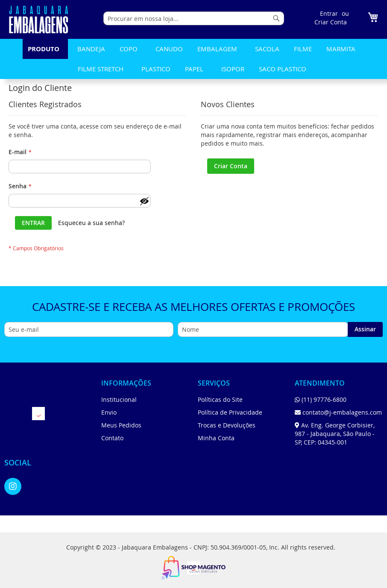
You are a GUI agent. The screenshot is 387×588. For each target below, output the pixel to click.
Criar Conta (331, 22)
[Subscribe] (365, 329)
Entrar (329, 13)
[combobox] (194, 18)
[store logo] (38, 19)
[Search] (276, 18)
